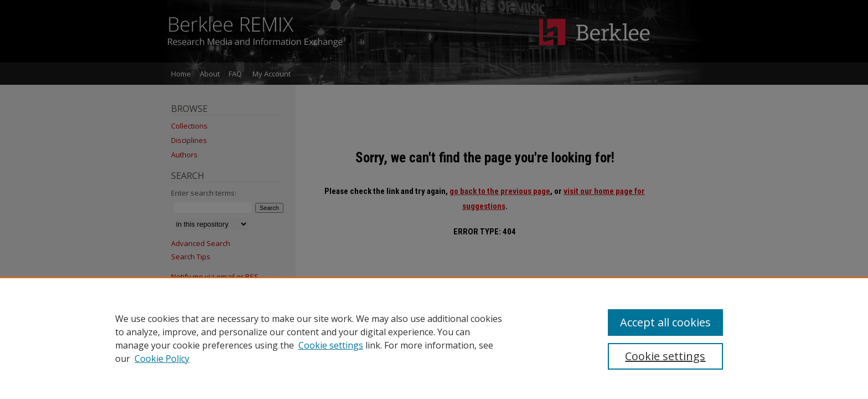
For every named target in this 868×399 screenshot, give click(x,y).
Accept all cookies (665, 322)
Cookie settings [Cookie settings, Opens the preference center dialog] (665, 356)
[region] (434, 338)
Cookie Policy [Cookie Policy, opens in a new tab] (162, 359)
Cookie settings (331, 345)
